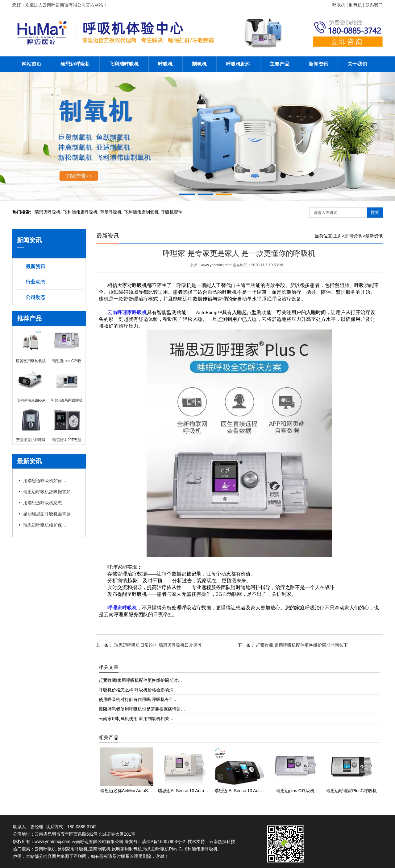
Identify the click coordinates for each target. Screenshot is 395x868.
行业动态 (35, 282)
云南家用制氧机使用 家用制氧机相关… (136, 719)
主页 (338, 236)
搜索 (375, 212)
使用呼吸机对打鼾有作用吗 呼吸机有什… (138, 699)
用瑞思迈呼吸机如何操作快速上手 (45, 481)
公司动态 (35, 297)
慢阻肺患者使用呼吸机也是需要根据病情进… (142, 709)
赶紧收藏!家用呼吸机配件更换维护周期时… (140, 680)
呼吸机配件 (238, 64)
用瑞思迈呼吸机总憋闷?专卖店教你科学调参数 (45, 503)
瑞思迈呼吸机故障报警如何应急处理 (51, 492)
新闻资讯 (318, 64)
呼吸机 (165, 64)
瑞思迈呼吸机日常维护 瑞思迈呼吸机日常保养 (157, 645)
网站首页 (31, 64)
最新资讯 (35, 266)
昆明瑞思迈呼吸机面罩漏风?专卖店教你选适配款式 (51, 514)
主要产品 (280, 64)
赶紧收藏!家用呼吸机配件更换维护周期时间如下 (301, 645)
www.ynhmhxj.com (216, 265)
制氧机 (199, 64)
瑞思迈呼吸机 (75, 64)
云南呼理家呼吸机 (127, 312)
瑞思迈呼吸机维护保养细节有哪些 (45, 525)
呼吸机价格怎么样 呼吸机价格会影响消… (138, 690)
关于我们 (357, 64)
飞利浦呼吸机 (124, 64)
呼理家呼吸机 (122, 608)
